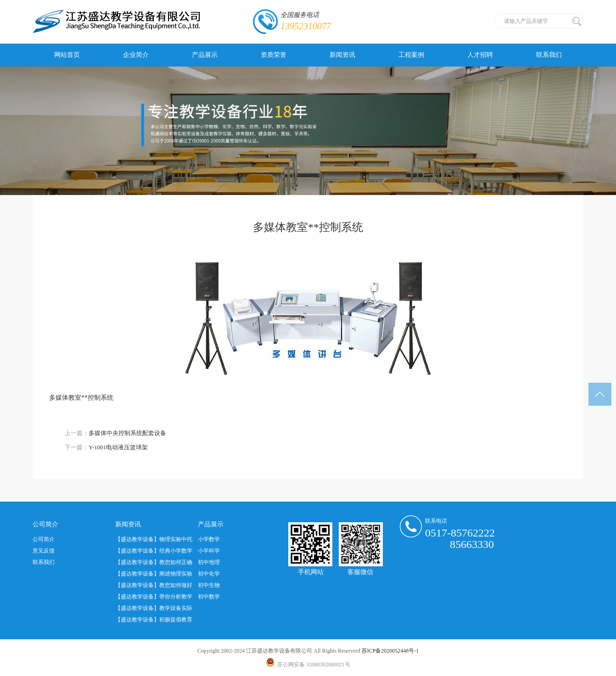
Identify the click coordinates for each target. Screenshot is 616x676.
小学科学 (209, 551)
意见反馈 (44, 551)
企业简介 (136, 55)
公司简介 (44, 539)
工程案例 (411, 55)
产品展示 (205, 55)
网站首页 (67, 55)
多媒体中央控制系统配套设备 (127, 433)
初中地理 (209, 562)
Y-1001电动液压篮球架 (118, 447)
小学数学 (209, 539)
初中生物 (209, 585)
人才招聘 (480, 55)
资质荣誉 (274, 55)
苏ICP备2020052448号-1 (390, 651)
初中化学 (209, 574)
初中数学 (209, 597)
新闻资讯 (342, 55)
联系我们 (549, 55)
